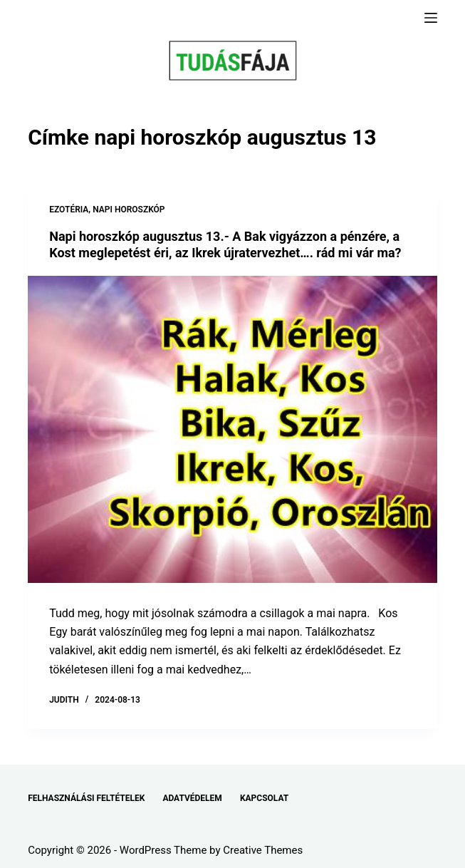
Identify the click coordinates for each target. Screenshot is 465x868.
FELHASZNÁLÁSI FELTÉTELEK (86, 798)
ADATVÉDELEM (192, 798)
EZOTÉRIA (69, 210)
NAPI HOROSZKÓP (129, 210)
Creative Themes (263, 850)
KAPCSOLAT (264, 798)
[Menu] (431, 18)
